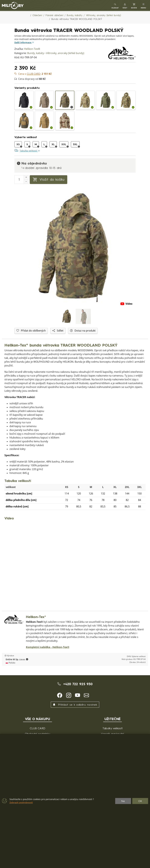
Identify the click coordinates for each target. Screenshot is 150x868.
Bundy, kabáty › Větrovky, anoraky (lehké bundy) (56, 53)
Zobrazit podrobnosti (21, 803)
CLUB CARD (38, 728)
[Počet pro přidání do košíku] (19, 180)
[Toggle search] (115, 5)
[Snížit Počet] (26, 182)
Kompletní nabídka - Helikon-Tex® (48, 647)
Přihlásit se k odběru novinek (75, 705)
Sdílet (58, 331)
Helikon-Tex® (32, 49)
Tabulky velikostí (113, 728)
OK (140, 801)
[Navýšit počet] (26, 177)
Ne (123, 801)
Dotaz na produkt (83, 331)
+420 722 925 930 (75, 684)
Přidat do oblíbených (31, 331)
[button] (125, 5)
